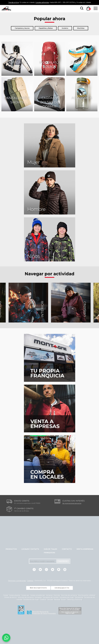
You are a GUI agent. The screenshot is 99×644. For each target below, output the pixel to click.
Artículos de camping (26, 597)
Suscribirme (63, 561)
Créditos (30, 581)
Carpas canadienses (38, 595)
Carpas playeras (15, 595)
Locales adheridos (42, 2)
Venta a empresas (85, 549)
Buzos (63, 599)
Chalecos (43, 599)
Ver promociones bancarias (72, 503)
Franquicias (49, 553)
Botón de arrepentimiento (38, 588)
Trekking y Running (74, 599)
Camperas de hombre (51, 597)
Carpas (6, 595)
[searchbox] (81, 8)
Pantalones (79, 597)
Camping (49, 595)
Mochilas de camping (69, 595)
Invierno (65, 28)
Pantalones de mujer (31, 599)
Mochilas (81, 28)
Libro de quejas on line (62, 588)
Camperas (38, 597)
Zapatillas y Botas (46, 28)
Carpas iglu (25, 595)
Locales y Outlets (30, 549)
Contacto (67, 549)
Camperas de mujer (67, 597)
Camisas (50, 599)
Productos (11, 549)
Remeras (57, 599)
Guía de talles (50, 549)
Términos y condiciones (17, 581)
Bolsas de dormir (11, 597)
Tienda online (14, 2)
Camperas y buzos (22, 28)
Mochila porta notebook (87, 595)
